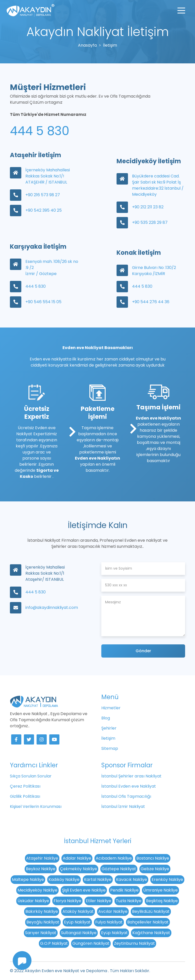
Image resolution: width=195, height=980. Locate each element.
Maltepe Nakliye (28, 879)
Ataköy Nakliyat (78, 911)
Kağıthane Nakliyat (151, 933)
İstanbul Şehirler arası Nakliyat (131, 776)
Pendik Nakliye (124, 890)
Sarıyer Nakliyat (41, 933)
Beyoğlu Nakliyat (43, 922)
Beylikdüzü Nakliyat (151, 911)
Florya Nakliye (67, 901)
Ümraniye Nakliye (160, 890)
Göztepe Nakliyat (119, 869)
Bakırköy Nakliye (42, 911)
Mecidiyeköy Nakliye (37, 890)
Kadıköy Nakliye (64, 879)
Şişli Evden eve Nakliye (84, 890)
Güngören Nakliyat (91, 943)
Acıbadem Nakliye (114, 858)
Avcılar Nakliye (113, 911)
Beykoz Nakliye (41, 869)
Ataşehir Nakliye (42, 858)
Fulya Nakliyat (109, 922)
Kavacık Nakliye (132, 879)
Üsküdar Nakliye (33, 901)
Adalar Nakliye (77, 858)
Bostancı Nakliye (153, 858)
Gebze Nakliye (155, 869)
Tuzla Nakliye (129, 901)
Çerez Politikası (25, 786)
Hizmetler (111, 708)
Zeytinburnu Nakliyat (134, 943)
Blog (106, 718)
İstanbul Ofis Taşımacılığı (126, 796)
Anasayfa (87, 45)
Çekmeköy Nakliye (78, 869)
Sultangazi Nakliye (79, 933)
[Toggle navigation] (181, 10)
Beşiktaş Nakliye (162, 901)
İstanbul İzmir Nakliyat (123, 806)
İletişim (108, 738)
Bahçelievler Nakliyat (148, 922)
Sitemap (110, 748)
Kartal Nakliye (98, 879)
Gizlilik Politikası (25, 796)
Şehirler (109, 728)
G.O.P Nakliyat (54, 943)
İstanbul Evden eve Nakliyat (129, 786)
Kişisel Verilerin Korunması (36, 806)
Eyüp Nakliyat (77, 922)
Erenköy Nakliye (167, 879)
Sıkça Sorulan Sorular (31, 776)
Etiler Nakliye (99, 901)
